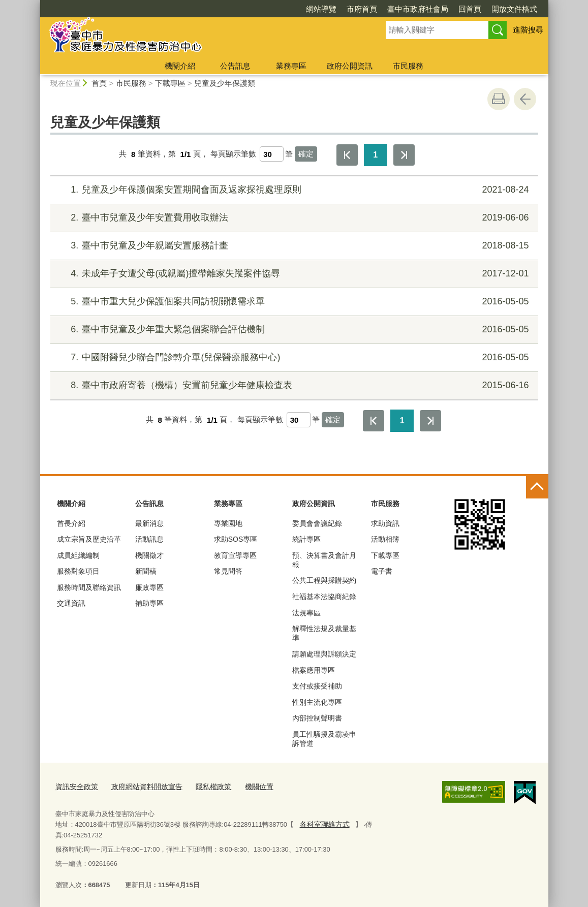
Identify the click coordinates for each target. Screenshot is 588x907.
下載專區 (170, 83)
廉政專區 (149, 587)
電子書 (382, 571)
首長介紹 (71, 523)
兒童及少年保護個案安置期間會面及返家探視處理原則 (292, 190)
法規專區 (306, 613)
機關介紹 (180, 66)
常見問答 (228, 571)
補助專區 (149, 603)
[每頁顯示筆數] (272, 154)
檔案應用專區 (314, 670)
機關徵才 (149, 555)
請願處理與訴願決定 (324, 654)
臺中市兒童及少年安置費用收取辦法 (292, 218)
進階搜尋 (528, 30)
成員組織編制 (78, 555)
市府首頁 (362, 9)
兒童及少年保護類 (225, 83)
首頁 (99, 83)
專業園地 (228, 523)
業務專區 (291, 66)
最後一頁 (404, 155)
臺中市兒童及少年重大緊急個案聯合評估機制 (292, 330)
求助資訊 (385, 523)
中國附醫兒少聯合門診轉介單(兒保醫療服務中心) (292, 357)
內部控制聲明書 (317, 718)
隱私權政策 (204, 785)
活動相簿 (385, 539)
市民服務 (408, 66)
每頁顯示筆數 (233, 154)
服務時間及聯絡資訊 (89, 587)
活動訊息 (149, 539)
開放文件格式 (514, 9)
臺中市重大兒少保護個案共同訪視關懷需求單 (292, 302)
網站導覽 (321, 9)
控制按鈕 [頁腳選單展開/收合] (537, 487)
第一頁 (347, 155)
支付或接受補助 (317, 686)
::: (36, 4)
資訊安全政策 (75, 785)
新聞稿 (146, 571)
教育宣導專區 (235, 555)
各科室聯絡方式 (322, 822)
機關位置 (247, 785)
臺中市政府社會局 (418, 9)
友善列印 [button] (499, 99)
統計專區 (306, 539)
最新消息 (149, 523)
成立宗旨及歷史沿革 (89, 539)
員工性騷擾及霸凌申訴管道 (324, 739)
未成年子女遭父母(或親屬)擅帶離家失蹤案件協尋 (292, 274)
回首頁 (470, 9)
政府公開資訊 (350, 66)
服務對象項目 (78, 571)
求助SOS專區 (236, 539)
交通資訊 (71, 603)
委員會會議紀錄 (317, 523)
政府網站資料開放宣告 (141, 785)
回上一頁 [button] (525, 99)
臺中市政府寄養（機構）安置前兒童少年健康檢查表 (292, 385)
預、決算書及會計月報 (324, 560)
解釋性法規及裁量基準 (324, 633)
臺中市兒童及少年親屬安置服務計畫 (292, 246)
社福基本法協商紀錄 (324, 597)
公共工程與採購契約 (324, 580)
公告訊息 (235, 66)
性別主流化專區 (317, 702)
